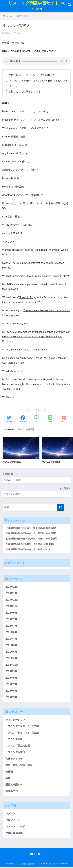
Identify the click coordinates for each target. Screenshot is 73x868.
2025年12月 (12, 588)
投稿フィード (13, 821)
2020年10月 (12, 666)
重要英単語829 (14, 786)
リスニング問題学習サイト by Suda (37, 6)
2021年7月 (11, 640)
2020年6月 (11, 692)
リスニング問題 (26, 431)
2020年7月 (11, 686)
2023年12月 (12, 601)
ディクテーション (15, 721)
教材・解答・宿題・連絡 (19, 766)
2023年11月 (12, 608)
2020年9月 (11, 673)
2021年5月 (11, 653)
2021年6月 (11, 647)
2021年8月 (11, 634)
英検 (8, 779)
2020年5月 (11, 699)
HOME (37, 855)
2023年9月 (11, 614)
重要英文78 (12, 793)
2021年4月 (11, 660)
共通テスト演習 (14, 760)
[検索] (61, 509)
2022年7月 (11, 627)
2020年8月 (11, 679)
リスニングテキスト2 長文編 (22, 734)
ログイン (10, 815)
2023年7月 (11, 621)
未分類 (9, 773)
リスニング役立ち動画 (18, 747)
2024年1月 (11, 595)
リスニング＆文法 (15, 754)
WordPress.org (14, 834)
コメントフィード (15, 828)
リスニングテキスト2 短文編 (22, 727)
